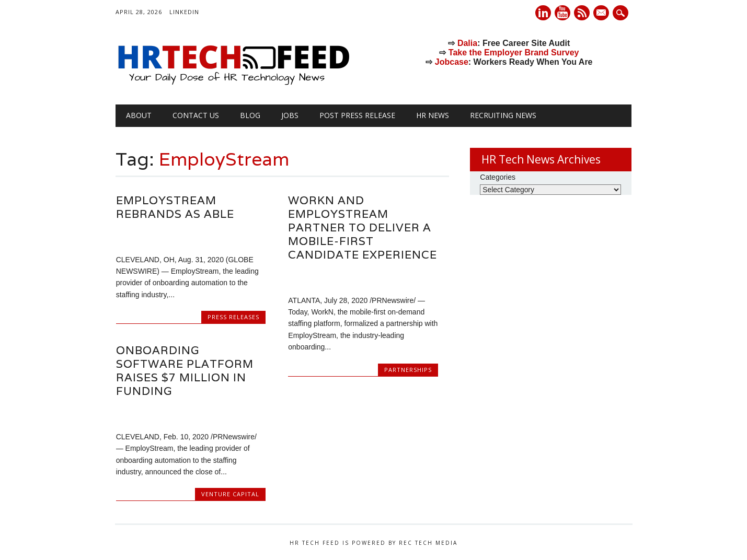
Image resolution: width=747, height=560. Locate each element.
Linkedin (543, 13)
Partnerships (408, 370)
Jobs (290, 115)
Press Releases (233, 317)
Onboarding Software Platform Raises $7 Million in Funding (185, 371)
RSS (582, 13)
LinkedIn (184, 12)
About (139, 115)
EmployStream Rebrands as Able (175, 207)
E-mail (602, 14)
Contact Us (196, 115)
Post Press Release (357, 115)
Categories (498, 177)
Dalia (467, 43)
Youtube (562, 13)
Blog (250, 115)
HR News (433, 115)
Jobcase (452, 62)
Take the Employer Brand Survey (514, 52)
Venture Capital (230, 494)
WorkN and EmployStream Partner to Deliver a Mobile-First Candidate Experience (363, 227)
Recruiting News (503, 115)
